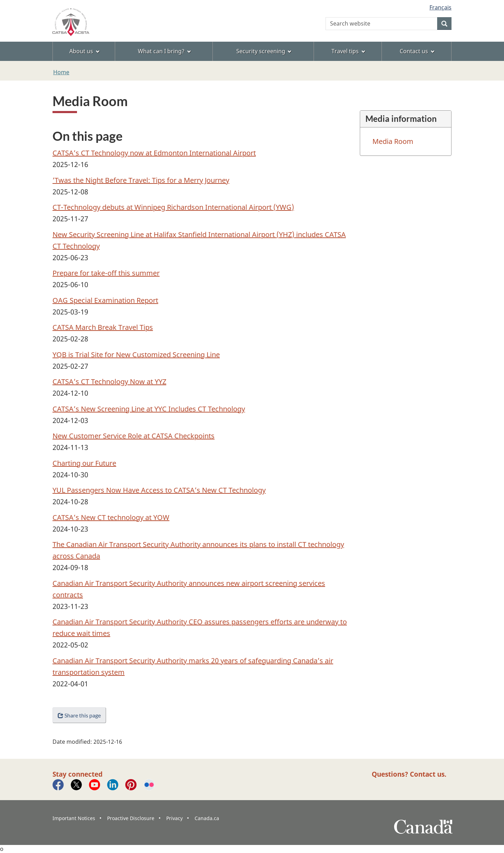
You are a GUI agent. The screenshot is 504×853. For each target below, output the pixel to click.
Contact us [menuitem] (417, 51)
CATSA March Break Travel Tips (103, 327)
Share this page (79, 715)
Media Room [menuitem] (393, 141)
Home (61, 72)
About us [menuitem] (85, 51)
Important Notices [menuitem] (74, 818)
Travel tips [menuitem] (348, 51)
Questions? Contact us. (409, 774)
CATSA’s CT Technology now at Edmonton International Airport (154, 153)
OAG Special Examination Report (105, 300)
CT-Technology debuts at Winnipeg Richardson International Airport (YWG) (173, 207)
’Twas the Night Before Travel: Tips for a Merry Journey (141, 180)
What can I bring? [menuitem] (164, 51)
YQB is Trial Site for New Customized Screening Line (136, 355)
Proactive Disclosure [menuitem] (131, 818)
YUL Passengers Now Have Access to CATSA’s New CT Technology (159, 490)
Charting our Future (84, 463)
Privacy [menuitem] (174, 818)
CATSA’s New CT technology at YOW (111, 517)
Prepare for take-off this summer (106, 273)
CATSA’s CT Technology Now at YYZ (109, 382)
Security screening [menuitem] (264, 51)
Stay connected (78, 774)
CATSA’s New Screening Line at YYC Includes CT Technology (149, 409)
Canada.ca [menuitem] (207, 818)
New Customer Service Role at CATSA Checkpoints (134, 436)
